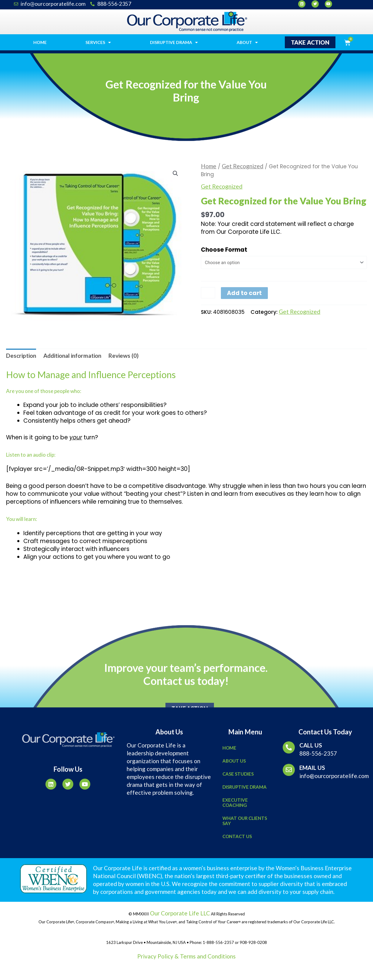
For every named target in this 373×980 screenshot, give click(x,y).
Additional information (72, 356)
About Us (234, 761)
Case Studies (238, 774)
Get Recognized (243, 166)
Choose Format (224, 250)
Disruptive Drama (174, 42)
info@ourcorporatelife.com (334, 776)
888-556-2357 (318, 753)
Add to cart (244, 293)
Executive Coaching (235, 802)
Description (21, 356)
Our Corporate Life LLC (179, 913)
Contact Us (237, 836)
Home (40, 42)
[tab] (21, 356)
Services (98, 42)
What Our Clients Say (245, 821)
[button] (310, 42)
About (247, 42)
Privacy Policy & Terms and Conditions (186, 956)
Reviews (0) (123, 356)
